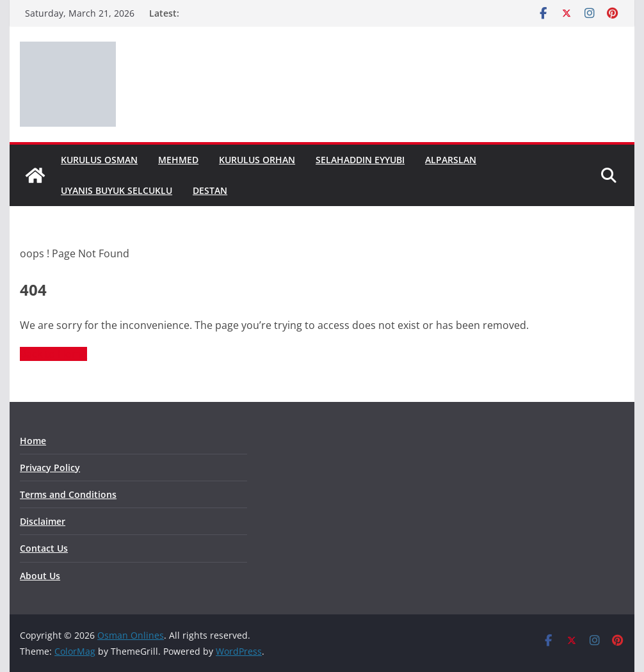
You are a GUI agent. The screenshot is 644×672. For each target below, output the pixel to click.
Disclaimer (43, 521)
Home (33, 441)
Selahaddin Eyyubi (360, 160)
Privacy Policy (50, 468)
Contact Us (44, 548)
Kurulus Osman (99, 160)
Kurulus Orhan (257, 160)
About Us (40, 576)
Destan (210, 190)
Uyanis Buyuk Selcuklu (117, 190)
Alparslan (451, 160)
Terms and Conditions (68, 494)
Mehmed (178, 160)
